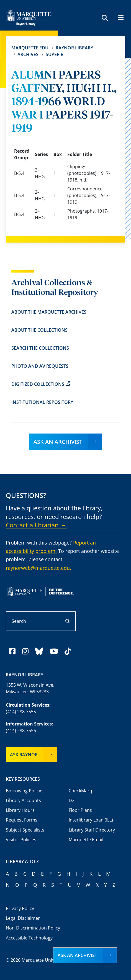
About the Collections (39, 330)
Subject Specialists (25, 830)
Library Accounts (23, 800)
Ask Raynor (24, 755)
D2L (73, 800)
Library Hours (20, 810)
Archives (28, 54)
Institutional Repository (42, 402)
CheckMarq (80, 791)
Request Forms (22, 820)
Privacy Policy (20, 908)
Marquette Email (86, 840)
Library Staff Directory (92, 830)
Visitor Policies (21, 840)
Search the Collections (40, 348)
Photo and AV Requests (40, 366)
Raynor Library (74, 48)
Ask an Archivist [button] (77, 955)
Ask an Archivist (58, 442)
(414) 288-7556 (21, 730)
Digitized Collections (41, 384)
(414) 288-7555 (21, 712)
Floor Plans (80, 810)
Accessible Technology (29, 938)
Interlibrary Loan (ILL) (91, 820)
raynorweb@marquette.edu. (38, 568)
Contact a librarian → (36, 525)
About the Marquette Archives (49, 312)
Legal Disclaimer (23, 918)
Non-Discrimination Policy (33, 928)
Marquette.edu (30, 48)
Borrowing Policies (25, 791)
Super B (55, 54)
